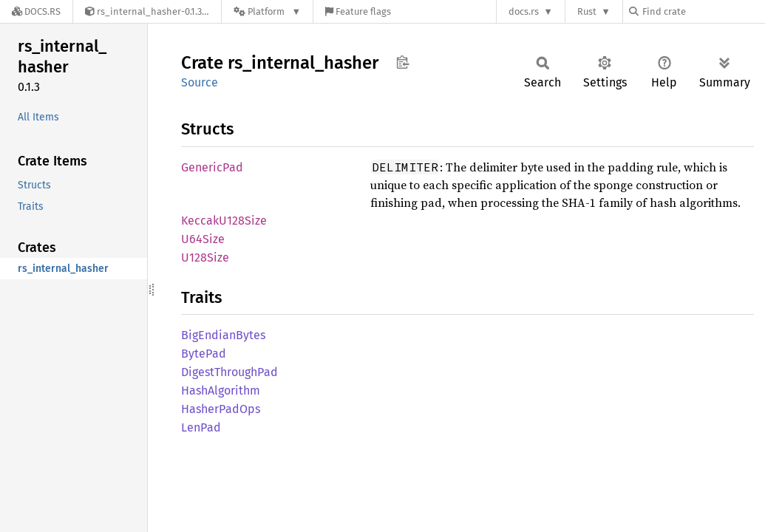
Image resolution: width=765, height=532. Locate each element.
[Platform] (267, 11)
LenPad (201, 427)
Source (200, 82)
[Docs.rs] (36, 11)
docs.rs (524, 11)
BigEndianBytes (223, 335)
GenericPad (212, 167)
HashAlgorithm (221, 391)
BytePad (204, 354)
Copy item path (402, 62)
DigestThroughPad (229, 372)
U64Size (203, 239)
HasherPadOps (221, 409)
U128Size (205, 258)
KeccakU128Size (224, 221)
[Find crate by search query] (703, 11)
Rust (587, 11)
